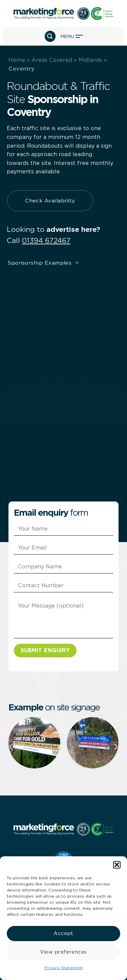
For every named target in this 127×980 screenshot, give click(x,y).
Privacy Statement (64, 968)
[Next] (115, 747)
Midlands (90, 60)
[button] (117, 865)
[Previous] (12, 747)
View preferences (63, 952)
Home (17, 60)
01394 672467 (46, 240)
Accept (63, 933)
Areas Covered (52, 60)
